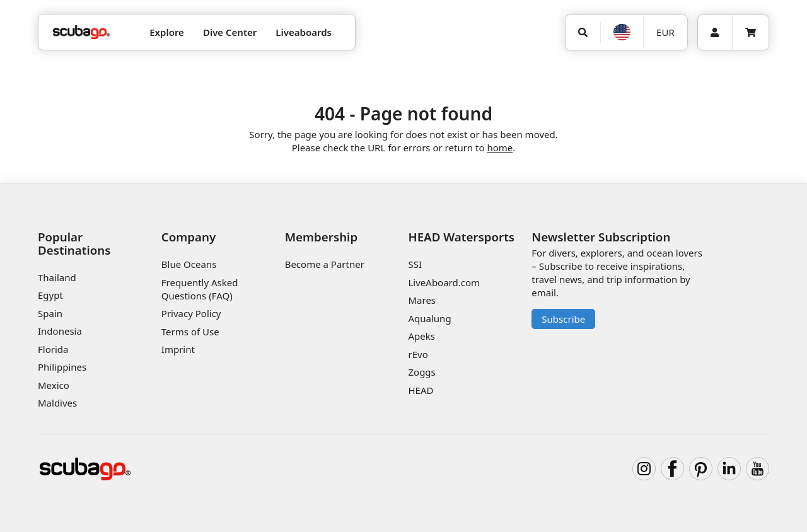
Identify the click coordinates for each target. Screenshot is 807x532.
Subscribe (563, 319)
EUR (665, 32)
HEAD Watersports (461, 237)
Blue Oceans (189, 264)
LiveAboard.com (444, 282)
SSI (415, 264)
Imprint (178, 349)
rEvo (418, 354)
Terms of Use (190, 332)
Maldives (57, 403)
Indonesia (60, 331)
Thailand (57, 277)
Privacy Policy (191, 313)
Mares (422, 300)
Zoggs (421, 372)
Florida (53, 349)
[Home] (81, 32)
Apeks (421, 336)
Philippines (62, 367)
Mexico (54, 385)
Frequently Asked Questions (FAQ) (200, 289)
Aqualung (429, 318)
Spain (50, 313)
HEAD (421, 390)
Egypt (50, 295)
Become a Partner (325, 264)
